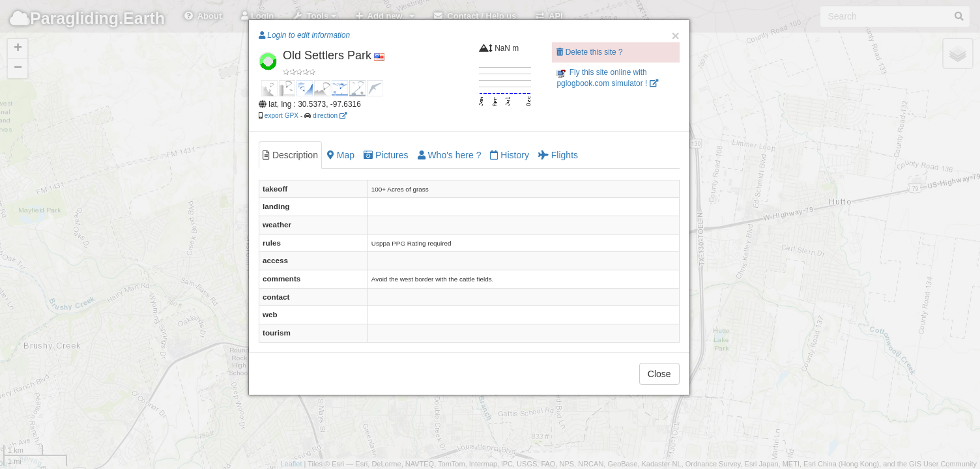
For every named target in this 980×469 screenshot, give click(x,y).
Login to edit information (304, 35)
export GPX (281, 116)
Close (659, 374)
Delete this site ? (589, 52)
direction (330, 116)
